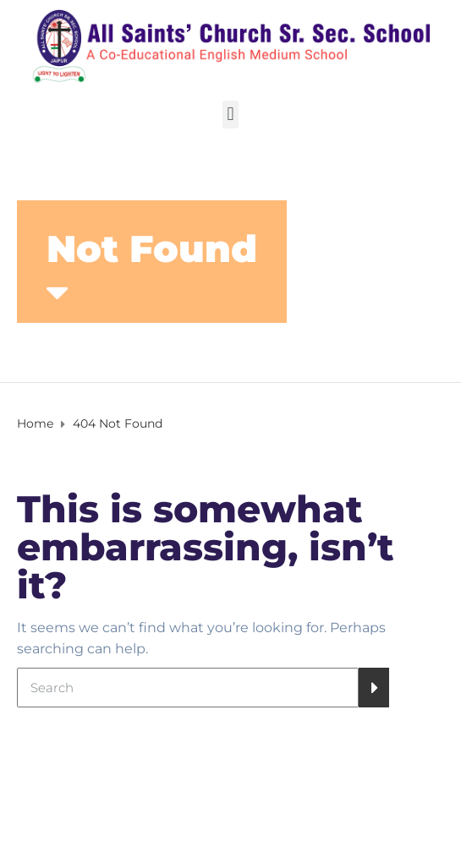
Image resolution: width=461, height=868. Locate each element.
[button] (230, 115)
